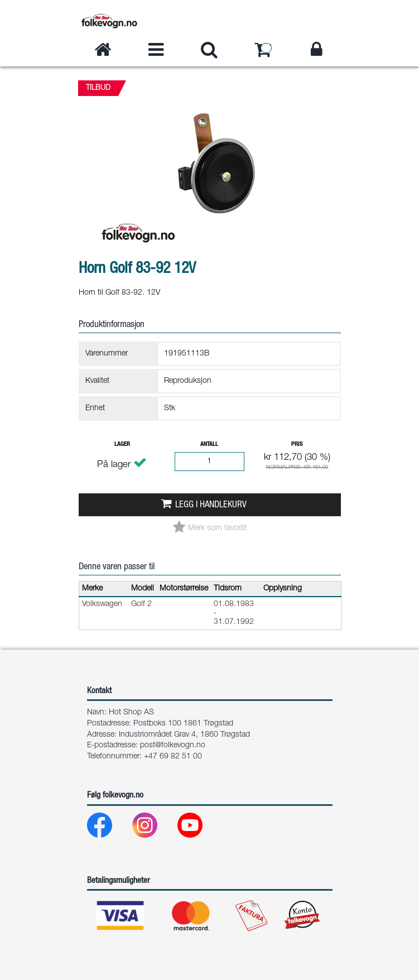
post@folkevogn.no (173, 746)
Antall (209, 445)
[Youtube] (199, 828)
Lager (122, 445)
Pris (297, 445)
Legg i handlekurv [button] (211, 505)
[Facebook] (109, 828)
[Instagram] (154, 828)
